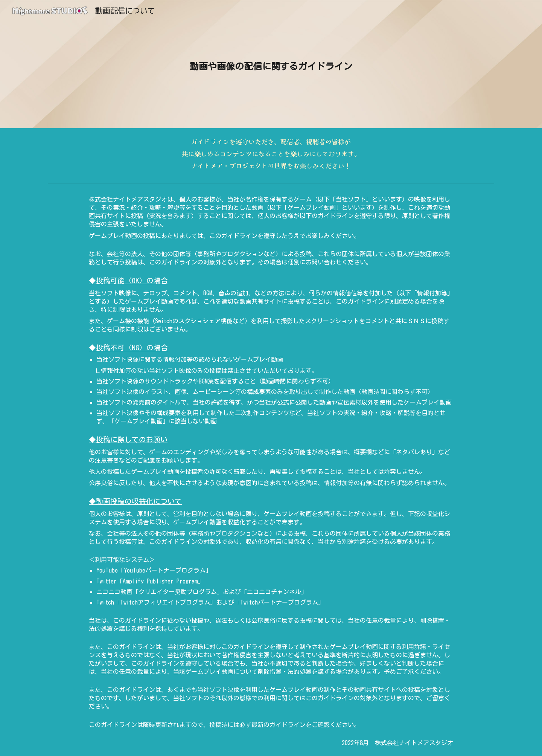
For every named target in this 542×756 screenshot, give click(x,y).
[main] (271, 64)
